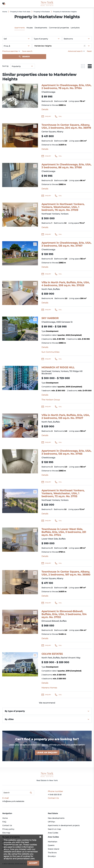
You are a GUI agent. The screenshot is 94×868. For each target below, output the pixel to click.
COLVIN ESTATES (52, 654)
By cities (9, 719)
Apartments (20, 28)
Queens (51, 845)
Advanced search (75, 51)
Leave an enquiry (47, 753)
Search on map (54, 829)
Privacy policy (8, 829)
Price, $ (7, 46)
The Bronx (52, 853)
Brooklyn (52, 856)
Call (60, 116)
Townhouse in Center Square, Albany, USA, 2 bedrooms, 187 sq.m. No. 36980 (66, 573)
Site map (6, 833)
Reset (89, 51)
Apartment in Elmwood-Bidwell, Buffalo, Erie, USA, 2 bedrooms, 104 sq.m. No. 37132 (64, 614)
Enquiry (48, 116)
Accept (33, 863)
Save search (27, 51)
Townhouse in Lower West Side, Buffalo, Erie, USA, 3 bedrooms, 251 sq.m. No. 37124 (64, 532)
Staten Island (53, 849)
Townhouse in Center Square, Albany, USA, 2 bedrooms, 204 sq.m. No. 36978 (66, 126)
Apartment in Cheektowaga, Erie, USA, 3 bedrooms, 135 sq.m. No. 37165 (66, 452)
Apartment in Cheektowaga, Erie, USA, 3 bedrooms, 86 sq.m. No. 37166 (66, 166)
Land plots (75, 28)
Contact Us (7, 825)
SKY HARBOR (50, 318)
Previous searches (10, 51)
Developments (41, 28)
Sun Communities (50, 352)
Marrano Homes (49, 688)
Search (26, 57)
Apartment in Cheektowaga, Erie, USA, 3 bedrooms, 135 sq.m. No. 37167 (66, 244)
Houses (30, 28)
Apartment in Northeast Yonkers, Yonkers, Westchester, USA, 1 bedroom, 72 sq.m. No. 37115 (63, 493)
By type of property (15, 711)
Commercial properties (59, 28)
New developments (56, 818)
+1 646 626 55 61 (55, 795)
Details (45, 109)
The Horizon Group (51, 400)
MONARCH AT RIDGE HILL (58, 367)
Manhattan (53, 842)
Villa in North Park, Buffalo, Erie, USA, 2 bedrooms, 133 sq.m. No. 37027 (66, 417)
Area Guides (53, 833)
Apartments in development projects (64, 825)
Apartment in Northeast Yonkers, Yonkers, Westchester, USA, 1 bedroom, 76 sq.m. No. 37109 (63, 207)
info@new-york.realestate (13, 801)
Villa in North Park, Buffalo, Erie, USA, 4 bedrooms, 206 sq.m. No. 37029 (66, 284)
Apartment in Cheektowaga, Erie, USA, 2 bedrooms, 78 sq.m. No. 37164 (66, 87)
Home (5, 818)
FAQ (4, 822)
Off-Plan (51, 822)
